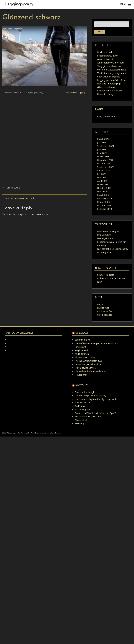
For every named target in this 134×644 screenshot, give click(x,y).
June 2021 (102, 153)
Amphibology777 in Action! (111, 63)
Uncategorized (105, 252)
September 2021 (106, 146)
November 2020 (105, 160)
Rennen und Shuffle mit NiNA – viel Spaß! (95, 413)
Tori (32, 198)
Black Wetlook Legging (75, 93)
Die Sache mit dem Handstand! (90, 371)
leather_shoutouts (106, 238)
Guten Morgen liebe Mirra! (88, 364)
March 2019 (103, 195)
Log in (100, 304)
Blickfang (79, 424)
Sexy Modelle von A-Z (108, 117)
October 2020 (104, 164)
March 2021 (103, 157)
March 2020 (103, 184)
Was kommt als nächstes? (88, 417)
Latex (27, 198)
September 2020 (106, 167)
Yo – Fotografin (83, 410)
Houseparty (81, 375)
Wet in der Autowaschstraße (112, 70)
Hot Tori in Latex (17, 198)
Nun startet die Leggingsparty (113, 249)
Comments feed (105, 311)
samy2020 (82, 385)
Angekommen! (82, 354)
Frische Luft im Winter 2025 (89, 361)
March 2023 (103, 139)
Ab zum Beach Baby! (85, 357)
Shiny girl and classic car (109, 66)
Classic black (81, 420)
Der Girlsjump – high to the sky (90, 396)
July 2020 (102, 174)
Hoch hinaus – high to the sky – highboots (96, 399)
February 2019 (104, 198)
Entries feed (103, 308)
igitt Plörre (107, 268)
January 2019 (104, 202)
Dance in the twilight (85, 392)
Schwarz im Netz (106, 275)
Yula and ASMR (82, 403)
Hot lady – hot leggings (109, 84)
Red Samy (80, 406)
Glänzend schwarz (106, 87)
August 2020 (103, 170)
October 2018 (104, 205)
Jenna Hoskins (104, 235)
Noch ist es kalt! (105, 52)
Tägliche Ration (83, 350)
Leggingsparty (19, 4)
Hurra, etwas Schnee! (85, 368)
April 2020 (102, 181)
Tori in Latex (12, 188)
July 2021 (102, 150)
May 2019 (102, 191)
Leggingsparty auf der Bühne (112, 80)
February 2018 (104, 209)
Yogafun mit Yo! (83, 340)
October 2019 (104, 188)
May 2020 (102, 177)
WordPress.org (105, 315)
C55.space (82, 333)
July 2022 (102, 142)
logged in (22, 214)
